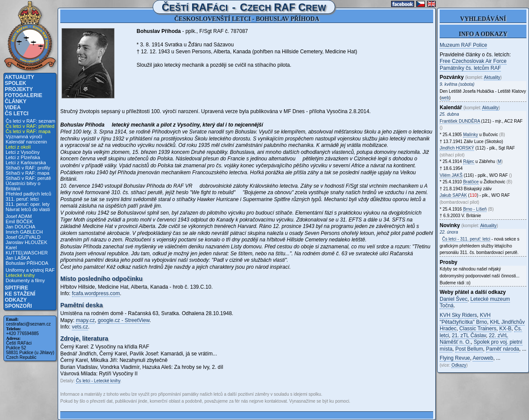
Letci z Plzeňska (23, 157)
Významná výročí (24, 137)
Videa (13, 107)
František (460, 121)
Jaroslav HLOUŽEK (26, 242)
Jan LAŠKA (18, 258)
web (445, 98)
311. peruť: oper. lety (28, 204)
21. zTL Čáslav (469, 335)
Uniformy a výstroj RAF (30, 270)
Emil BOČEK (19, 221)
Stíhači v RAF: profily (28, 168)
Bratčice (471, 182)
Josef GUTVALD (23, 237)
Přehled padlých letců (28, 194)
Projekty (19, 89)
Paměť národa (503, 349)
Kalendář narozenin (26, 142)
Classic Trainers (478, 329)
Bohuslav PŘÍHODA (27, 263)
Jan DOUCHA (20, 227)
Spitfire (16, 288)
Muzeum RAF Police (463, 45)
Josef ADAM (19, 216)
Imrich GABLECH (24, 232)
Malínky (470, 135)
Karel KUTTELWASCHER (27, 250)
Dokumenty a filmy (25, 280)
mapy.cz (85, 320)
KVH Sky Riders (458, 315)
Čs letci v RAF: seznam (30, 121)
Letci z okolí (18, 147)
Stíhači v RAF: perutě (28, 178)
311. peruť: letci (22, 199)
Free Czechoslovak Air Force (473, 61)
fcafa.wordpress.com (96, 293)
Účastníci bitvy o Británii (23, 186)
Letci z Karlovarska (26, 163)
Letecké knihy (20, 275)
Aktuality (20, 77)
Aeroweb (483, 358)
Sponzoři (18, 306)
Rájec (469, 161)
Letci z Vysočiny (23, 152)
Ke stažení (20, 294)
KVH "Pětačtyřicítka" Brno (465, 319)
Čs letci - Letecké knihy (98, 381)
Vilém (451, 175)
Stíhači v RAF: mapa (28, 173)
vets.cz (80, 327)
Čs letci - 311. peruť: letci (466, 239)
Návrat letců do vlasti (28, 209)
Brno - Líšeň (475, 209)
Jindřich (457, 148)
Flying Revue (455, 358)
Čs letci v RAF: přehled (30, 126)
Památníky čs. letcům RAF (470, 68)
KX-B (505, 329)
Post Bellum (469, 349)
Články (16, 101)
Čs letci (17, 114)
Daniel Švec (454, 299)
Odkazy (16, 300)
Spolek (15, 83)
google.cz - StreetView (123, 320)
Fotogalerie (23, 95)
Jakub (453, 195)
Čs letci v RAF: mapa (28, 131)
